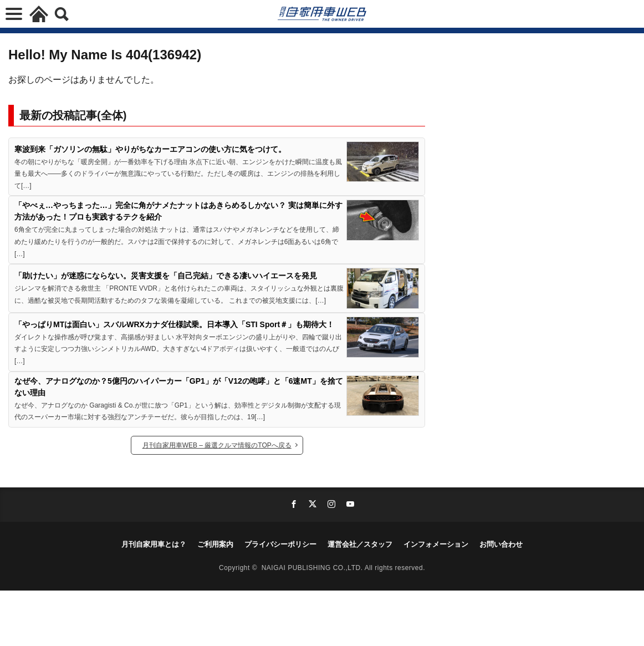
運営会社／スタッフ (360, 544)
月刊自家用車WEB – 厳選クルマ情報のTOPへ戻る (217, 445)
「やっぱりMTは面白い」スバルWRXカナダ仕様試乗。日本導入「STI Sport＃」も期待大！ (174, 324)
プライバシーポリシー (280, 544)
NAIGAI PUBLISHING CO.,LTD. (313, 568)
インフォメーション (436, 544)
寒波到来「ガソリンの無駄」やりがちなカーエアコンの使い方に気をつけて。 (150, 149)
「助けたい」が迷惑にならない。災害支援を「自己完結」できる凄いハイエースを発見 (166, 276)
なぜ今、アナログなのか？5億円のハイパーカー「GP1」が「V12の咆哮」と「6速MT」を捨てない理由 (179, 387)
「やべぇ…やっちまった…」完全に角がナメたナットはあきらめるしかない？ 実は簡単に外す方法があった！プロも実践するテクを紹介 (178, 211)
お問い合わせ (501, 544)
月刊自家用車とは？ (154, 544)
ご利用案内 (215, 544)
